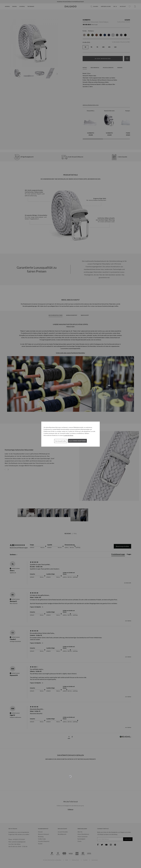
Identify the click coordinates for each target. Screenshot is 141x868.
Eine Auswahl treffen (61, 441)
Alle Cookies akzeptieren (77, 441)
